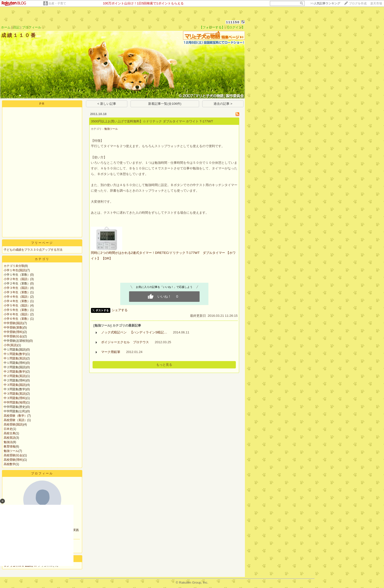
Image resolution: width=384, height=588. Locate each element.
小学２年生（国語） (17, 279)
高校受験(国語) (13, 424)
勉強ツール (11, 451)
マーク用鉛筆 (111, 352)
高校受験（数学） (15, 416)
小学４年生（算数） (17, 301)
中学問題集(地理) (15, 402)
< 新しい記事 (107, 104)
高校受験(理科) (13, 460)
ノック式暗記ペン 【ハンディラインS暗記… (134, 332)
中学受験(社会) (13, 336)
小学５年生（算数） (17, 310)
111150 (233, 22)
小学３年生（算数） (17, 292)
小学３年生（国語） (17, 288)
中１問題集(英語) (15, 358)
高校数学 (10, 464)
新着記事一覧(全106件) (165, 104)
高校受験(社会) (13, 455)
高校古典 (10, 433)
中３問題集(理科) (15, 398)
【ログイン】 (235, 27)
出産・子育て (57, 3)
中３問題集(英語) (15, 394)
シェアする (120, 310)
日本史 (8, 429)
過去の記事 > (223, 104)
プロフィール (32, 27)
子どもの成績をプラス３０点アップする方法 (33, 250)
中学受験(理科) (13, 332)
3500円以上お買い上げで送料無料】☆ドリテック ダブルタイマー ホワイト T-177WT (152, 121)
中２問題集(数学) (15, 372)
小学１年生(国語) (15, 270)
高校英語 (10, 438)
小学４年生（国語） (17, 297)
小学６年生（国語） (17, 314)
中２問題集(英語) (15, 376)
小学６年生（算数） (17, 319)
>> (325, 3)
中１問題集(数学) (15, 354)
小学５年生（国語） (17, 306)
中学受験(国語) (13, 323)
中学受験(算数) (13, 328)
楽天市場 (376, 3)
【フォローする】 (212, 27)
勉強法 (8, 442)
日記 (16, 27)
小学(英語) (11, 345)
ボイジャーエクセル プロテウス (125, 342)
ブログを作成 (358, 3)
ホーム (6, 27)
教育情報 (10, 447)
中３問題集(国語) (15, 385)
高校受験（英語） (15, 420)
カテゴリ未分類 (14, 266)
